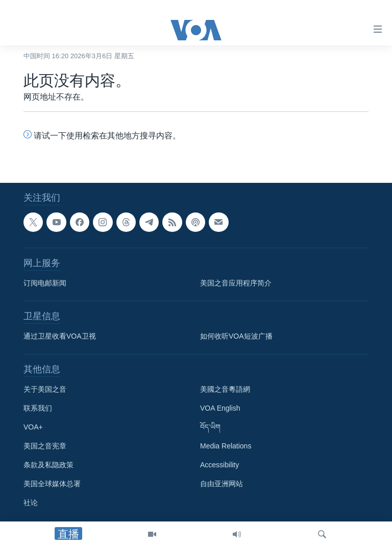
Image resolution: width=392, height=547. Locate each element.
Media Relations (226, 446)
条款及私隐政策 (48, 465)
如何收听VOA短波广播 (236, 336)
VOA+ (33, 427)
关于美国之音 (45, 389)
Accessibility (219, 465)
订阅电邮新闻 (45, 283)
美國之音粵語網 (225, 389)
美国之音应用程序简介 (236, 283)
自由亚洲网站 (222, 484)
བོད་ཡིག (210, 427)
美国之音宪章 (45, 446)
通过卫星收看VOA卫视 (60, 336)
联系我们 (38, 408)
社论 (31, 503)
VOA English (220, 408)
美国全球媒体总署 (52, 484)
